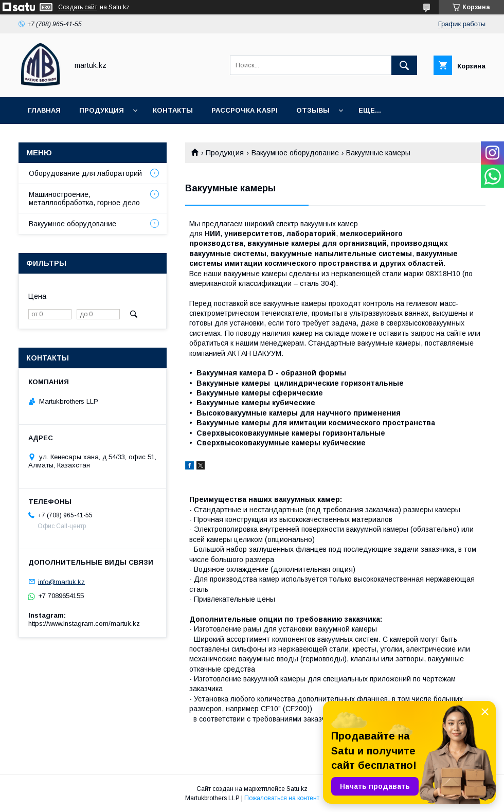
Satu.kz (297, 789)
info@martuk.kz (61, 581)
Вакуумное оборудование (295, 153)
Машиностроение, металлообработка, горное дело (84, 199)
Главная (44, 110)
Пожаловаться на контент (282, 798)
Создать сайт (78, 7)
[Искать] (404, 65)
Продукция (102, 110)
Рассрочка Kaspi (245, 110)
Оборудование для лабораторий (85, 173)
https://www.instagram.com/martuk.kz (84, 624)
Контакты (173, 110)
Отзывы (313, 110)
